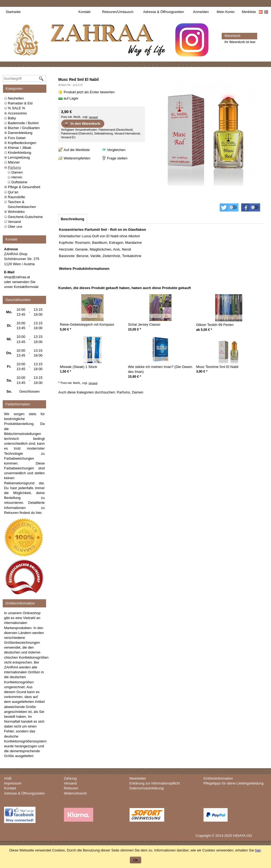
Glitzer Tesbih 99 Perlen (215, 325)
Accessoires (17, 113)
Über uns (15, 227)
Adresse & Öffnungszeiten (164, 12)
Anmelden (201, 12)
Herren (17, 177)
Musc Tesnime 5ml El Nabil (217, 367)
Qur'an (13, 192)
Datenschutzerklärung (146, 788)
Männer (14, 162)
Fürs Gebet (17, 138)
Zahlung (70, 778)
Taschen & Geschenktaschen (22, 204)
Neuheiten (16, 98)
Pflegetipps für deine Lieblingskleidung (233, 783)
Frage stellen (117, 158)
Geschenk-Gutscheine (25, 217)
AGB (8, 778)
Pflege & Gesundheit (24, 187)
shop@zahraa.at (17, 277)
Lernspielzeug (19, 157)
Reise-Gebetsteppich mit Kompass (87, 324)
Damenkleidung (20, 133)
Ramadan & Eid (20, 103)
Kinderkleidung (20, 153)
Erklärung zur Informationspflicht (154, 783)
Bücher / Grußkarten (24, 128)
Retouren (71, 788)
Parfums (14, 167)
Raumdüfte (17, 197)
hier (39, 513)
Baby (12, 118)
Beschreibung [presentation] (72, 219)
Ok (136, 860)
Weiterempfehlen (77, 158)
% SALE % (17, 108)
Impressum (13, 783)
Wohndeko (16, 212)
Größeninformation (218, 778)
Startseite (13, 12)
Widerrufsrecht (75, 793)
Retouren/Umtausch (118, 12)
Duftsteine (19, 182)
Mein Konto (226, 12)
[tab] (72, 219)
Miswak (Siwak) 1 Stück (78, 367)
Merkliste (249, 12)
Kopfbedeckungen (22, 143)
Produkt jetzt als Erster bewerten (89, 92)
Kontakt (85, 12)
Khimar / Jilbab (20, 148)
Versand (14, 222)
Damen (17, 172)
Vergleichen (116, 150)
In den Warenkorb (82, 124)
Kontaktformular (26, 287)
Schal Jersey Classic (144, 324)
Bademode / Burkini (23, 123)
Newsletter (138, 778)
